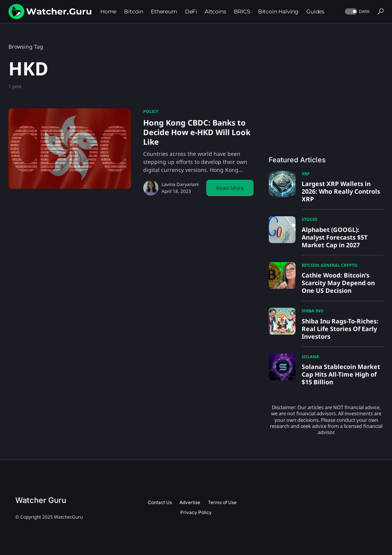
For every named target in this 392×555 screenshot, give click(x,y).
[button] (357, 12)
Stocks (310, 219)
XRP (306, 174)
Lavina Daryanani (180, 184)
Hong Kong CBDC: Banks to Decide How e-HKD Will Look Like (197, 132)
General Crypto (339, 265)
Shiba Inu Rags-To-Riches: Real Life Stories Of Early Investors (340, 329)
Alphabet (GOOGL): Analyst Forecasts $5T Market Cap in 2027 (335, 237)
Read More (230, 188)
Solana (310, 357)
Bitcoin (310, 265)
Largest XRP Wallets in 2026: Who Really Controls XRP (341, 191)
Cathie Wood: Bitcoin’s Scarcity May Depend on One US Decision (338, 283)
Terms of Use (222, 502)
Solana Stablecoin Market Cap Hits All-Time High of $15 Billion (341, 374)
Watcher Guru (41, 500)
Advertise (190, 502)
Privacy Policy (196, 512)
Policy (151, 111)
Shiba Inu (313, 311)
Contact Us (160, 502)
